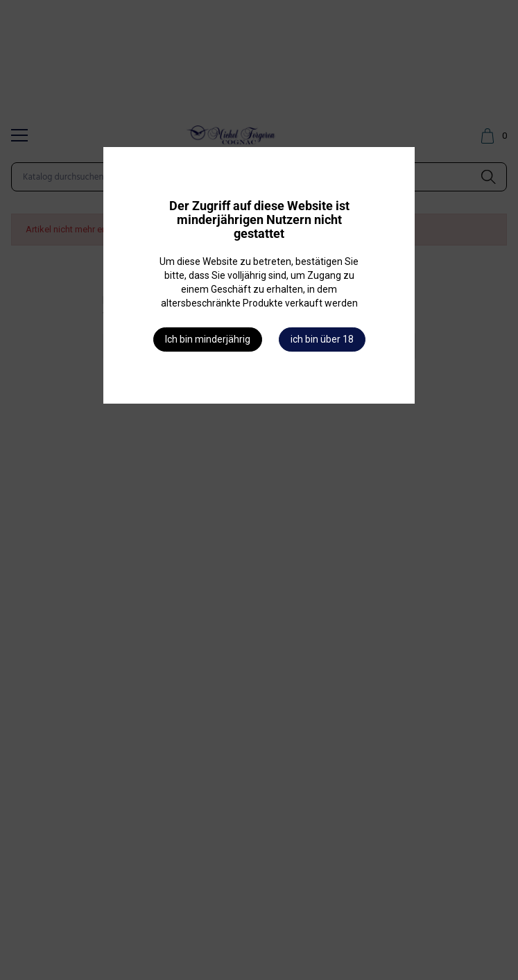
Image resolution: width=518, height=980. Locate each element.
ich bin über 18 (322, 339)
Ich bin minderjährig (208, 339)
